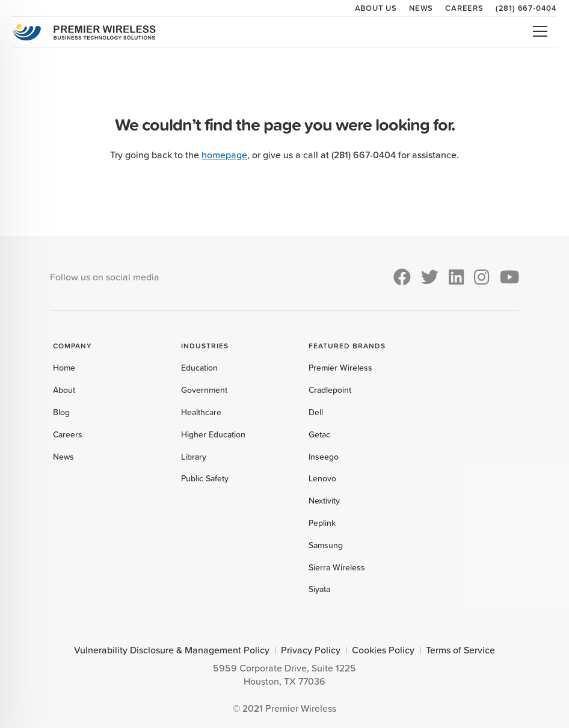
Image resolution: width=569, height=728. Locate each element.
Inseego (324, 457)
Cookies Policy (383, 650)
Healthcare (201, 412)
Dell (316, 412)
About (64, 390)
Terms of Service (460, 650)
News (421, 8)
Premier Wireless (340, 368)
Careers (464, 8)
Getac (319, 434)
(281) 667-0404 (526, 8)
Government (204, 390)
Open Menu (540, 31)
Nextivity (324, 501)
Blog (61, 412)
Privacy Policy (311, 650)
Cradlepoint (330, 390)
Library (194, 457)
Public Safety (205, 478)
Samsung (326, 545)
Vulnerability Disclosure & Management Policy (172, 650)
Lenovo (322, 478)
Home (64, 368)
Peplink (322, 523)
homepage (224, 155)
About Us (376, 8)
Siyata (319, 589)
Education (199, 368)
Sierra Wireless (337, 567)
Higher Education (213, 434)
